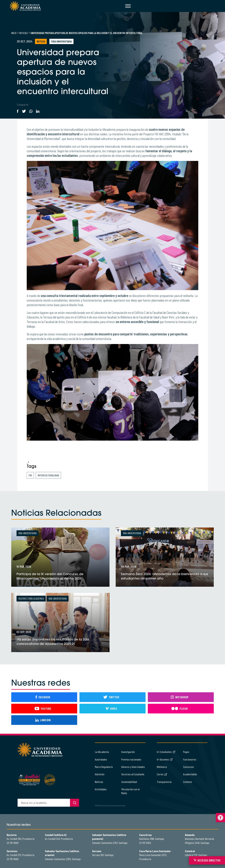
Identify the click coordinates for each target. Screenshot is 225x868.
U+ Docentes (165, 759)
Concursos (189, 767)
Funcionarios (190, 759)
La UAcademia (102, 752)
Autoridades (101, 759)
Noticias (24, 33)
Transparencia (164, 782)
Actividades (101, 789)
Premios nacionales (131, 759)
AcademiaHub (190, 774)
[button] (220, 818)
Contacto (188, 782)
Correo (162, 774)
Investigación (128, 752)
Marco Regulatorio (104, 767)
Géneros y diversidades (133, 767)
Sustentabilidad (129, 782)
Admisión (100, 774)
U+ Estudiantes (166, 752)
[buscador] (44, 803)
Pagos (186, 752)
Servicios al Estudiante (133, 774)
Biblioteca (162, 767)
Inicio (14, 33)
